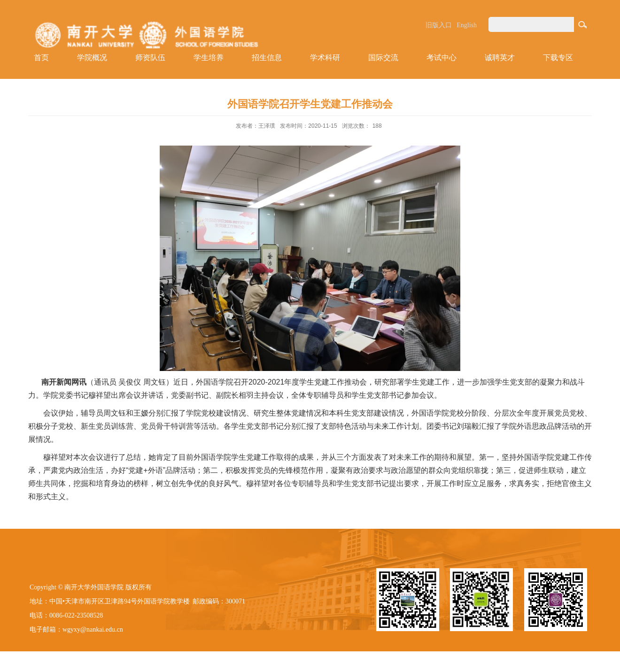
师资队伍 (150, 58)
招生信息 (267, 58)
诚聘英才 (500, 58)
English (467, 25)
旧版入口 (439, 25)
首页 (41, 58)
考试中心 (442, 58)
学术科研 (325, 58)
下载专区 (558, 58)
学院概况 (92, 58)
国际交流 (383, 58)
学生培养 (209, 58)
